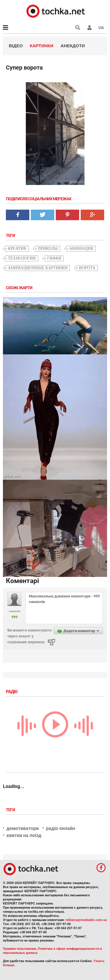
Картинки (42, 46)
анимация (81, 249)
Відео (16, 46)
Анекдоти (73, 46)
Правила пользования (20, 949)
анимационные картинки (38, 268)
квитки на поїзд (24, 835)
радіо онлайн (61, 828)
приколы (48, 249)
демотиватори (23, 828)
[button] (89, 28)
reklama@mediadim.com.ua (86, 920)
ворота (87, 268)
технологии (22, 258)
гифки (54, 258)
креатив (17, 249)
